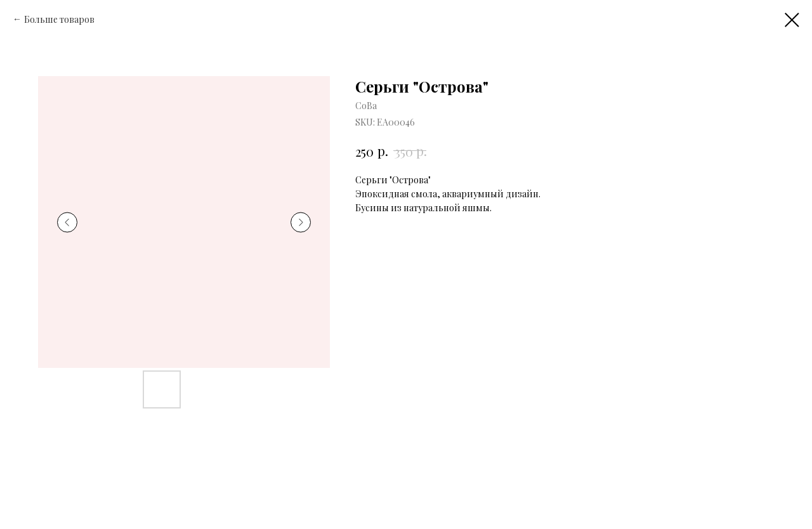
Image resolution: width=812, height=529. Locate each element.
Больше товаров (59, 19)
